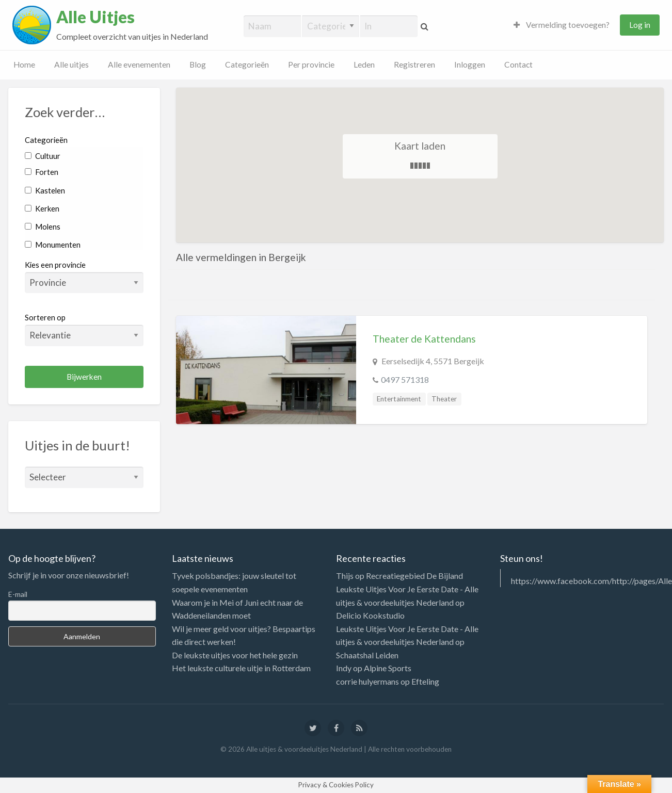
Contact (518, 64)
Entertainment (399, 399)
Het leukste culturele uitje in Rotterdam (241, 668)
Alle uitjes (71, 64)
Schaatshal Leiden (367, 655)
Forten (42, 172)
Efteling (425, 681)
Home (24, 64)
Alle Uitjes (95, 17)
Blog (198, 64)
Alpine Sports (388, 668)
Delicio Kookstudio (370, 615)
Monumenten (53, 245)
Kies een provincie (55, 265)
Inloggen (470, 64)
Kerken (42, 208)
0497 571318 (405, 379)
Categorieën (247, 64)
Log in (640, 25)
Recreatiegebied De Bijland (414, 576)
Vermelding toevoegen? (562, 25)
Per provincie (311, 64)
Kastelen (45, 190)
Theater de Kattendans (424, 339)
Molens (43, 226)
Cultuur (43, 156)
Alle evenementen (139, 64)
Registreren (414, 64)
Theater (444, 399)
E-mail (18, 594)
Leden (364, 64)
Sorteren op (84, 329)
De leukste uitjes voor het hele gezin (235, 655)
